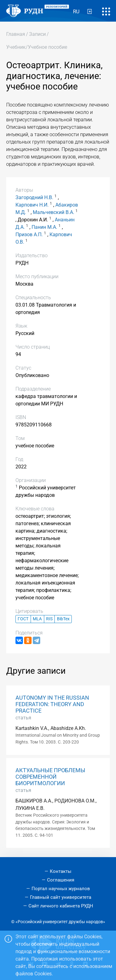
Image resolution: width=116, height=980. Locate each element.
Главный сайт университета (61, 897)
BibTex (63, 619)
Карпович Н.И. (32, 205)
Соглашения (61, 880)
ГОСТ (23, 619)
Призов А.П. (29, 235)
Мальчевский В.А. (54, 212)
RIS (49, 619)
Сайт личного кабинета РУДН (61, 906)
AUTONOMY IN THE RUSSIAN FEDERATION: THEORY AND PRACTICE (52, 704)
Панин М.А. (44, 227)
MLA (37, 619)
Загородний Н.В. (34, 197)
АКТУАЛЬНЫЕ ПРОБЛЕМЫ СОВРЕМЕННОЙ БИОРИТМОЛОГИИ (50, 777)
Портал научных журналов (61, 889)
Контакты (61, 871)
